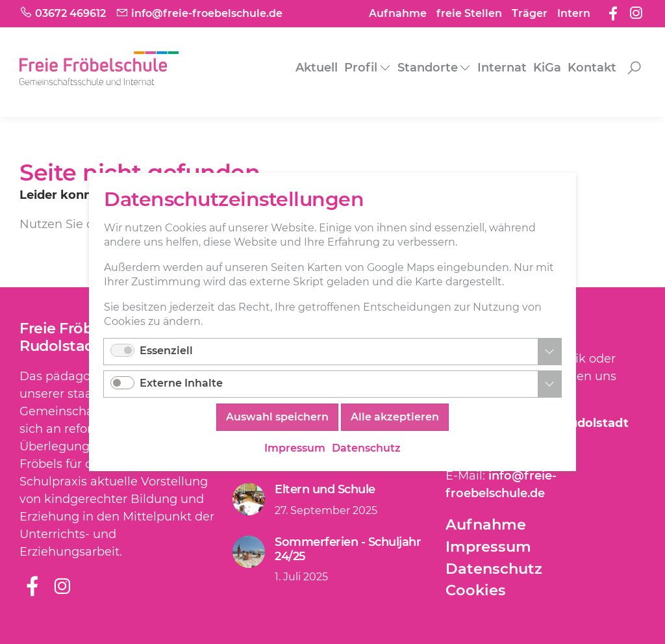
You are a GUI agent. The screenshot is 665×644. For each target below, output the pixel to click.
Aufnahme (398, 13)
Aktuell (317, 68)
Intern (574, 13)
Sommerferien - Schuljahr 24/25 (348, 549)
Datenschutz (494, 569)
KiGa (547, 68)
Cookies (476, 590)
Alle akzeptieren (395, 417)
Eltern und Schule (325, 489)
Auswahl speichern (277, 417)
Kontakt (592, 68)
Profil (361, 68)
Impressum (488, 547)
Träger (530, 13)
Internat (502, 68)
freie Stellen (469, 13)
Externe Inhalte (181, 383)
